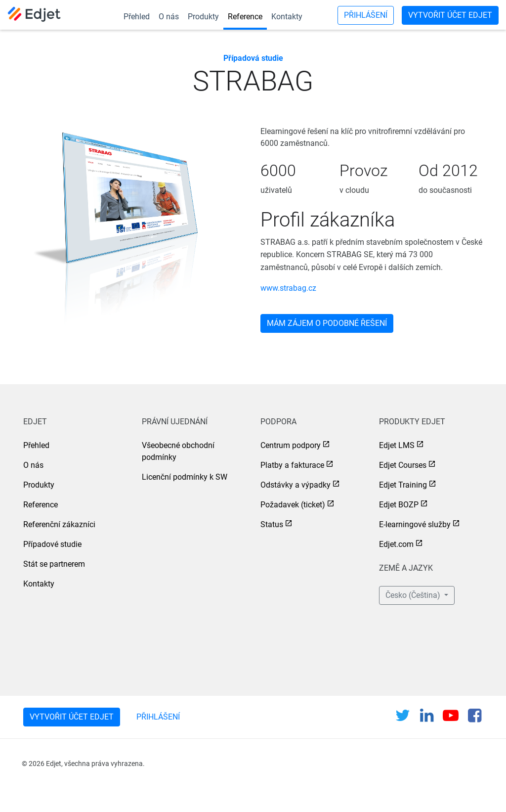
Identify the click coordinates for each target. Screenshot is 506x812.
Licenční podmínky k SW (185, 477)
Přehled (137, 17)
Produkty (203, 17)
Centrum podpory (291, 445)
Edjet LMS (397, 445)
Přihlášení (366, 15)
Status (272, 524)
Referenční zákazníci (59, 524)
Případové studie (52, 544)
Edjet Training (403, 485)
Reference (245, 17)
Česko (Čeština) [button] (414, 595)
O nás (169, 17)
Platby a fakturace (292, 465)
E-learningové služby (415, 524)
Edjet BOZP (399, 505)
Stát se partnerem (54, 564)
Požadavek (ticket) (293, 505)
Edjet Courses (403, 465)
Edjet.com (396, 544)
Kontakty (287, 17)
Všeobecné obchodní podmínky (178, 451)
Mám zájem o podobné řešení (327, 323)
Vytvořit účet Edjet (450, 15)
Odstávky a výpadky (295, 485)
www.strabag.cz (288, 288)
